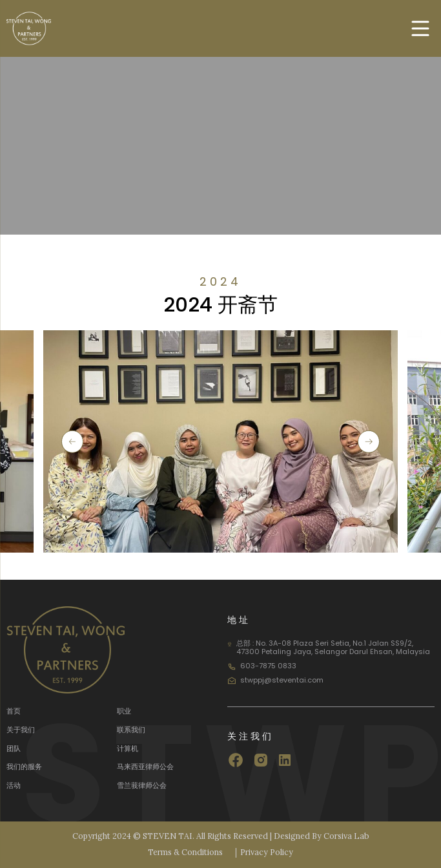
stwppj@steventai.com (282, 680)
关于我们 (21, 730)
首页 (14, 711)
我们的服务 (24, 767)
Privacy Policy (267, 852)
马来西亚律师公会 (145, 767)
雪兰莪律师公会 (142, 785)
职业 (124, 711)
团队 (14, 748)
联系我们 (131, 730)
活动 (14, 785)
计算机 (128, 748)
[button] (72, 441)
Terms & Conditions (185, 852)
